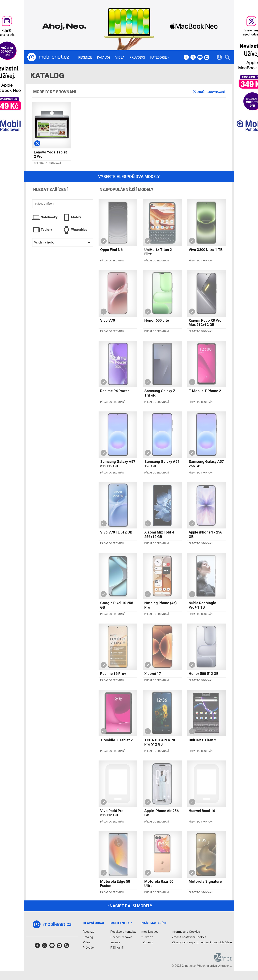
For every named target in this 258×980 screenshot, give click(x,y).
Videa (120, 58)
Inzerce (115, 942)
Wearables (75, 230)
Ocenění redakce (121, 937)
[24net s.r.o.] (223, 960)
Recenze (85, 58)
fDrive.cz (147, 937)
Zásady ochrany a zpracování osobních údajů (202, 942)
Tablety (42, 230)
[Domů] (48, 57)
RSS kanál (117, 948)
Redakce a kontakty (123, 932)
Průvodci (137, 58)
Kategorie (158, 57)
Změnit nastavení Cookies (189, 937)
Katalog (104, 58)
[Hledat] (227, 58)
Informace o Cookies (186, 932)
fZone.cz (148, 942)
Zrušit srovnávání (209, 92)
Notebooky (45, 217)
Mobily (72, 217)
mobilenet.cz (150, 932)
